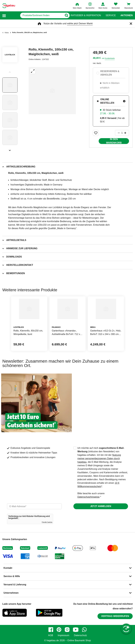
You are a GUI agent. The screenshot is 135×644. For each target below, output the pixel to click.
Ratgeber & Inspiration (86, 15)
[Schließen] (131, 24)
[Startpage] (9, 6)
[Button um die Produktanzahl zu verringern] (117, 133)
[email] (34, 506)
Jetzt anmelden (101, 506)
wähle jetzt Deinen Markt (80, 24)
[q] (35, 15)
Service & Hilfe (12, 576)
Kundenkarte (110, 58)
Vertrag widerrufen (115, 616)
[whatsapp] (84, 630)
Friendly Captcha (47, 522)
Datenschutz (80, 635)
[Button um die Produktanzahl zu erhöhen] (127, 133)
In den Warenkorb (114, 141)
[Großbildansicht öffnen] (52, 91)
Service (111, 15)
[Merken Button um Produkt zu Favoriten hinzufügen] (96, 133)
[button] (4, 16)
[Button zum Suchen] (65, 15)
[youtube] (76, 630)
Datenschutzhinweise (89, 497)
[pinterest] (59, 630)
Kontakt (8, 568)
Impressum (63, 635)
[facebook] (51, 630)
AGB (51, 635)
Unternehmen (11, 593)
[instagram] (67, 630)
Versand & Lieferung (15, 585)
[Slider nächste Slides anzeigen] (10, 149)
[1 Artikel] (122, 133)
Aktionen (127, 15)
